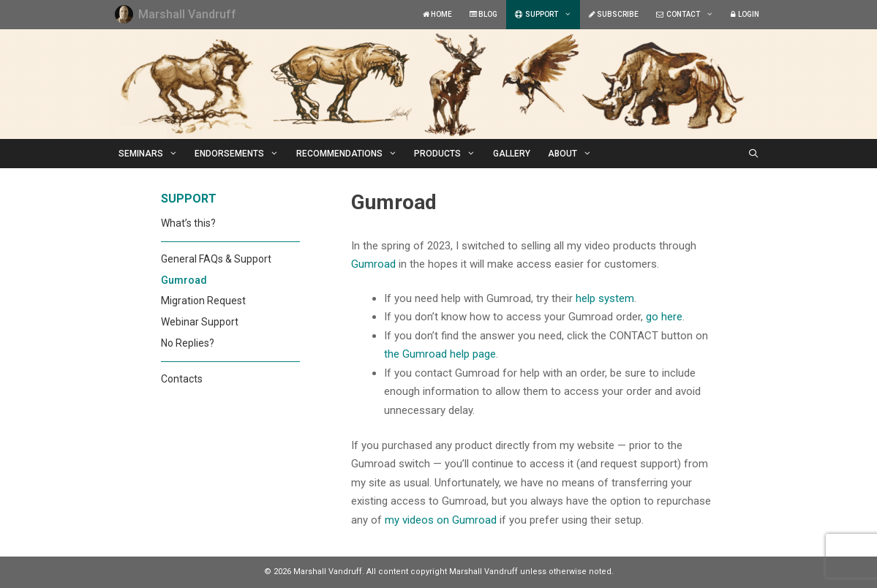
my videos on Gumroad (441, 520)
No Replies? (188, 343)
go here (664, 317)
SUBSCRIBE (614, 14)
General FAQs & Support (216, 259)
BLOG (483, 14)
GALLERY (512, 154)
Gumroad (373, 264)
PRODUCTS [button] (449, 154)
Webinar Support (200, 322)
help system (605, 298)
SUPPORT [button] (547, 15)
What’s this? (188, 223)
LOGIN (745, 14)
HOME (437, 14)
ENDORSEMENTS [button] (241, 154)
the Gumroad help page (440, 354)
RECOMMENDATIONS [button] (351, 154)
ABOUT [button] (574, 154)
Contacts (182, 379)
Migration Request (203, 301)
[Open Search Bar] (753, 154)
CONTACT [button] (689, 15)
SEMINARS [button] (153, 154)
